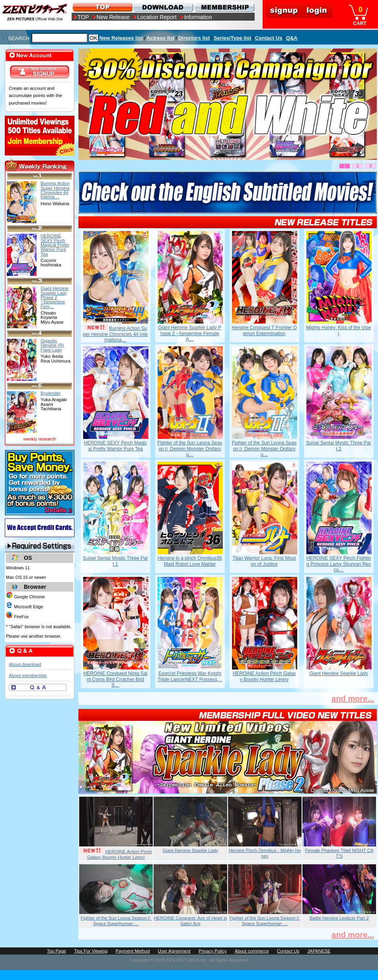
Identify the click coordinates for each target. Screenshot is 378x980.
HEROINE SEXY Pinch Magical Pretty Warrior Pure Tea (116, 446)
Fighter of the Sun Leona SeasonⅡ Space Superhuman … (116, 921)
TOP (83, 17)
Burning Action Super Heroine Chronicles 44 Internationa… (116, 334)
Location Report (157, 17)
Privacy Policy (213, 951)
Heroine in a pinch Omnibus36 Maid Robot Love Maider (190, 561)
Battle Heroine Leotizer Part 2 (339, 918)
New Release (113, 17)
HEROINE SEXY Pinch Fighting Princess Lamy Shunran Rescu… (339, 564)
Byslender (51, 393)
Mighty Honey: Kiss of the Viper (338, 330)
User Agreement (174, 951)
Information (198, 17)
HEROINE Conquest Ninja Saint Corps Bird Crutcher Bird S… (116, 679)
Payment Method (132, 951)
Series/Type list (232, 38)
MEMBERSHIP (224, 7)
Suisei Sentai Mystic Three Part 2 (339, 446)
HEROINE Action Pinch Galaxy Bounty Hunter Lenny (264, 676)
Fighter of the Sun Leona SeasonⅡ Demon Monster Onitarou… (190, 449)
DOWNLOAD (163, 7)
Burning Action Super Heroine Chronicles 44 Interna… (55, 190)
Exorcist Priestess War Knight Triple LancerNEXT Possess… (190, 676)
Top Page (57, 951)
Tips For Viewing (91, 951)
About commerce (252, 951)
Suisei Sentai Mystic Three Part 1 (115, 561)
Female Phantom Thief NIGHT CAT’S (339, 853)
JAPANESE (319, 951)
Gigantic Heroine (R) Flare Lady (52, 345)
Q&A (292, 38)
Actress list (160, 38)
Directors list (194, 38)
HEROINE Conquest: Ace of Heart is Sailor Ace (191, 921)
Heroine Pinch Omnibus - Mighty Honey (265, 853)
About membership (28, 675)
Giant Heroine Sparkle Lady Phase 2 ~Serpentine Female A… (190, 333)
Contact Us (269, 38)
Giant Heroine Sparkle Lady (338, 673)
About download (25, 664)
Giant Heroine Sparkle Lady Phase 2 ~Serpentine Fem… (55, 297)
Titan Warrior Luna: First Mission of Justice (264, 561)
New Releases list (121, 38)
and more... (353, 699)
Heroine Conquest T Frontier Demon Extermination (264, 330)
